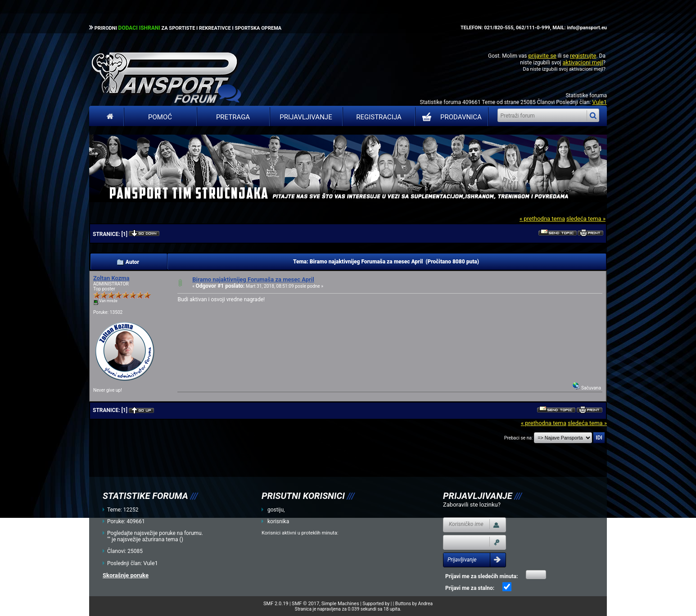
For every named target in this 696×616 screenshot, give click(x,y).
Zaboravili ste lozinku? (472, 505)
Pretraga (233, 117)
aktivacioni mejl (583, 62)
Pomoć (160, 117)
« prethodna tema (542, 219)
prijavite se (542, 56)
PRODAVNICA (450, 117)
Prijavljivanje (306, 117)
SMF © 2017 (305, 604)
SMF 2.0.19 (276, 604)
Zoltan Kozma (111, 278)
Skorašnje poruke (126, 575)
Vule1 (599, 102)
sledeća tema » (586, 219)
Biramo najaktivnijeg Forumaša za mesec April (253, 279)
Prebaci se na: (519, 438)
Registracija (379, 117)
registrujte (583, 56)
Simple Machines (340, 604)
